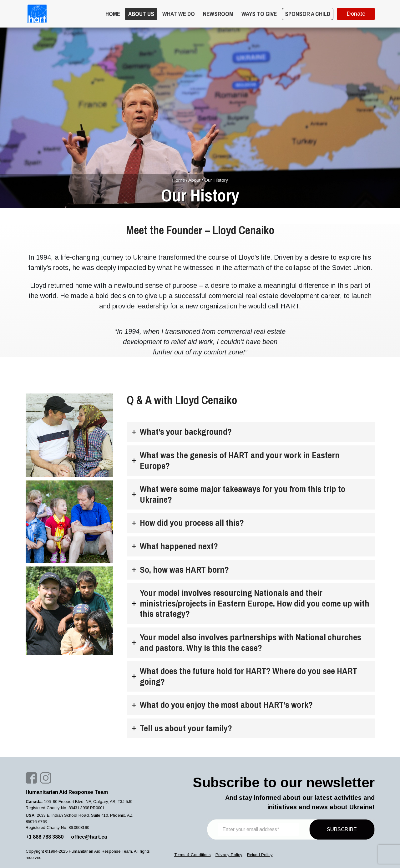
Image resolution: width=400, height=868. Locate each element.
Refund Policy (260, 855)
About (194, 180)
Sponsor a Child (308, 14)
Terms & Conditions (192, 855)
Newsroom (218, 14)
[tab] (251, 432)
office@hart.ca (89, 837)
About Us (141, 14)
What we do (179, 14)
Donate (356, 14)
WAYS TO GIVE (259, 14)
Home (113, 14)
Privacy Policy (229, 855)
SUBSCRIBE (342, 829)
